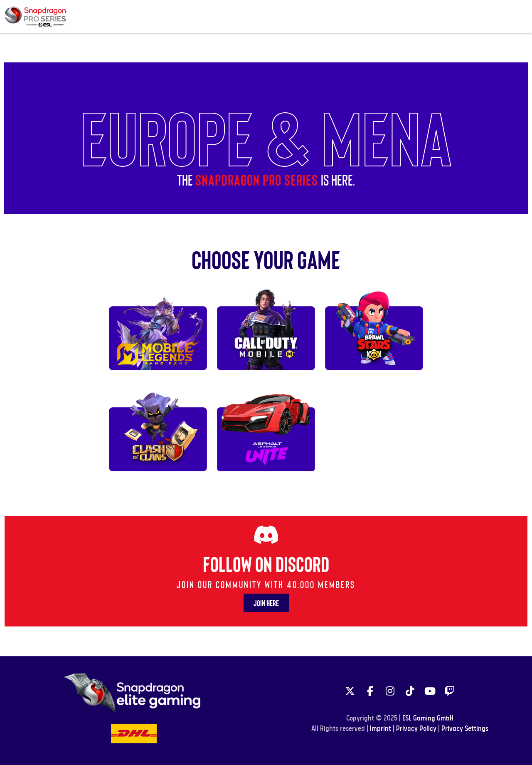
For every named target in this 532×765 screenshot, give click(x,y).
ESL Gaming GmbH (428, 718)
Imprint (381, 729)
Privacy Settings (465, 729)
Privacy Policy (416, 729)
